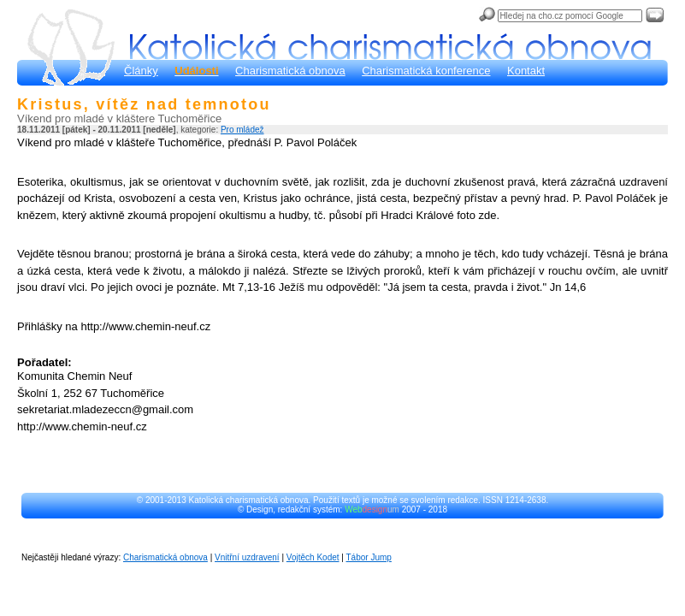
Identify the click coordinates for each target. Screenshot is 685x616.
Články (141, 71)
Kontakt (526, 71)
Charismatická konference (426, 71)
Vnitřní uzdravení (247, 557)
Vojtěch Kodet (313, 557)
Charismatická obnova (290, 71)
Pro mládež (242, 130)
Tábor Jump (369, 557)
